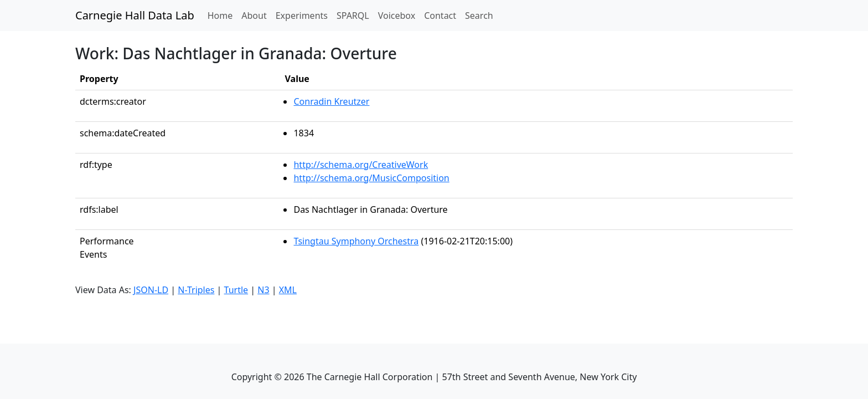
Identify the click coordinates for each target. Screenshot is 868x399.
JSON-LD (151, 290)
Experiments (302, 16)
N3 (263, 290)
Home (223, 15)
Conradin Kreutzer (331, 101)
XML (288, 290)
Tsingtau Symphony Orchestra (356, 241)
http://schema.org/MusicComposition (371, 178)
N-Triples (196, 290)
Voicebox (397, 16)
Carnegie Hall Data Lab (135, 15)
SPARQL (353, 16)
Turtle (236, 290)
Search (479, 16)
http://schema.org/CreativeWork (361, 165)
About (254, 16)
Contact (440, 16)
